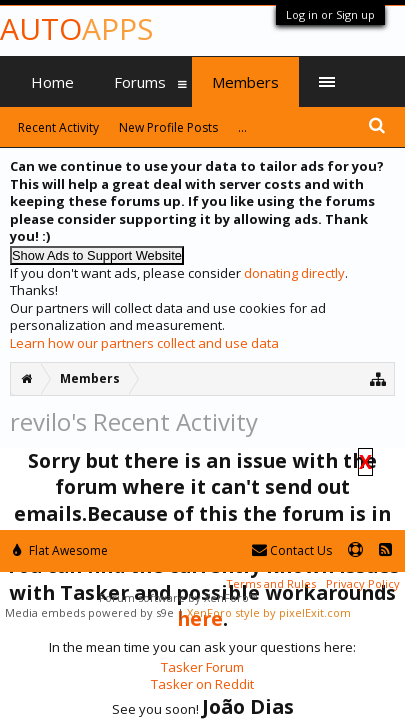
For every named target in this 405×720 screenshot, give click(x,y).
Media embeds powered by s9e (89, 612)
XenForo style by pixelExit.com (269, 612)
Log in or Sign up (330, 14)
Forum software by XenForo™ (178, 597)
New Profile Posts (168, 127)
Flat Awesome (60, 550)
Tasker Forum (202, 667)
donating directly (294, 273)
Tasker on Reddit (202, 684)
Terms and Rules (271, 583)
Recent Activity (58, 127)
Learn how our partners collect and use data (144, 343)
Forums (140, 82)
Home (52, 82)
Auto (76, 28)
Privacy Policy (363, 583)
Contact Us (292, 550)
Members (245, 82)
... (242, 127)
